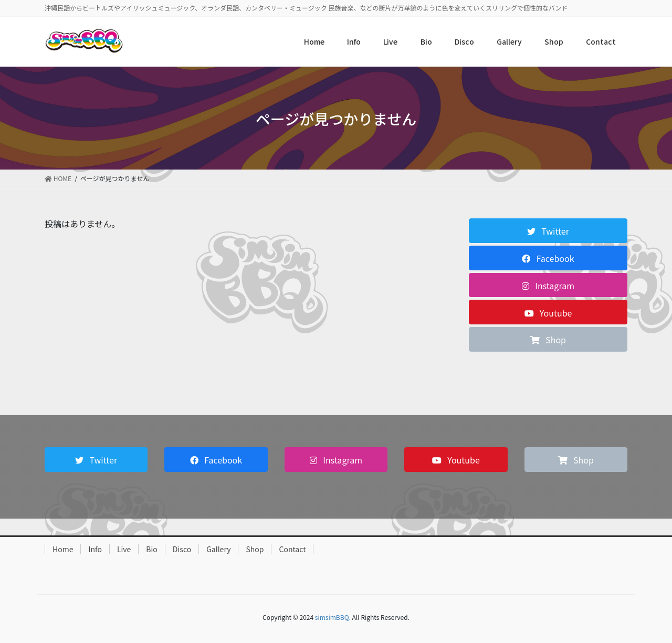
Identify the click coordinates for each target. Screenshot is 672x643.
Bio (152, 549)
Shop (255, 549)
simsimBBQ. (333, 617)
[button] (548, 231)
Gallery (218, 549)
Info (95, 549)
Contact (292, 549)
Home (63, 549)
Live (124, 549)
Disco (182, 549)
